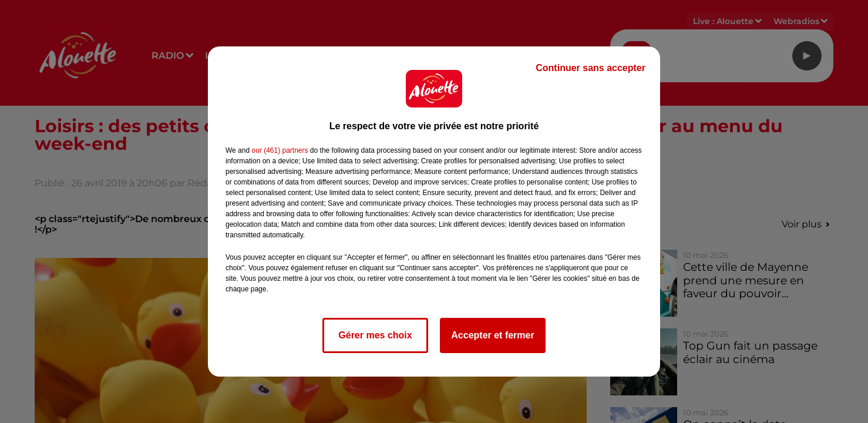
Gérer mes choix (375, 335)
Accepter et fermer (492, 335)
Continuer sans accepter (591, 68)
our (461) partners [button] (280, 150)
